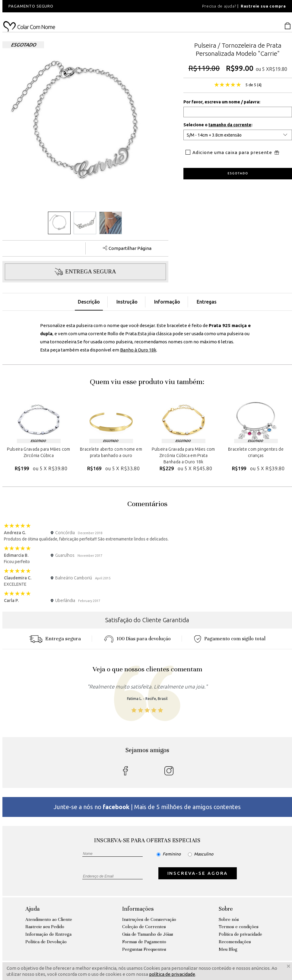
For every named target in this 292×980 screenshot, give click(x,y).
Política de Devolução (46, 942)
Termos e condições (239, 927)
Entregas (207, 302)
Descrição (89, 302)
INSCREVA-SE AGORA (198, 873)
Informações (138, 909)
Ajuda (32, 909)
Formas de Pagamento (144, 942)
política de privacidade (172, 974)
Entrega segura (55, 639)
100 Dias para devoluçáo (137, 639)
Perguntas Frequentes (144, 949)
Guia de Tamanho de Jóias (148, 934)
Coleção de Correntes (144, 927)
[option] (84, 6)
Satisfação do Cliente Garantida (147, 620)
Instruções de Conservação (149, 919)
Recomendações (235, 942)
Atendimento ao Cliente (49, 919)
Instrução (127, 302)
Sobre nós (229, 919)
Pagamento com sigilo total (230, 639)
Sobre (226, 909)
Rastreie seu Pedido (45, 927)
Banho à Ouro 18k (138, 350)
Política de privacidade (240, 934)
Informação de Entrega (48, 934)
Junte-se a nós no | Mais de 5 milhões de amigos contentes (147, 807)
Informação (167, 302)
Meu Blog (228, 949)
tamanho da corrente (230, 125)
